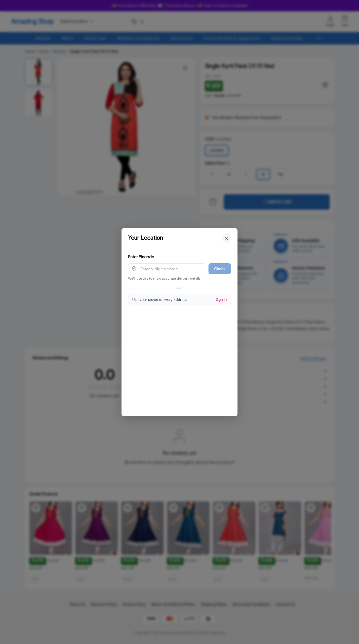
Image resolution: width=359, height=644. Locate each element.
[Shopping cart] (345, 19)
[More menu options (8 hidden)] (318, 38)
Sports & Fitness (287, 38)
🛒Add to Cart (277, 202)
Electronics (182, 38)
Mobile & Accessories (138, 38)
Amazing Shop (32, 22)
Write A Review (313, 360)
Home (30, 51)
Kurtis (44, 51)
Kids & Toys (95, 38)
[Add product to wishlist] (36, 508)
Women (43, 38)
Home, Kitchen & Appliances (232, 38)
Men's (68, 38)
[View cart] (213, 202)
